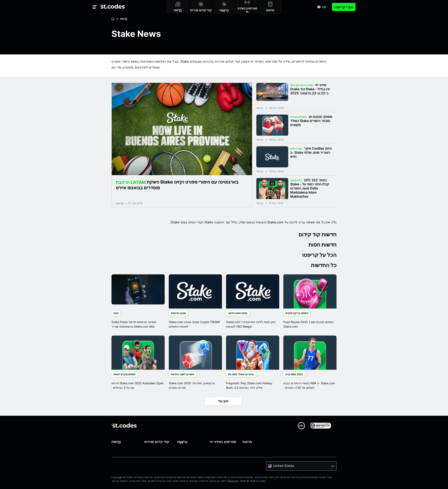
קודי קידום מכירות (157, 442)
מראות (247, 442)
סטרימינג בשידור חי (223, 442)
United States (284, 466)
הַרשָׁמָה (182, 442)
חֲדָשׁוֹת (120, 203)
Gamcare (233, 481)
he (324, 7)
